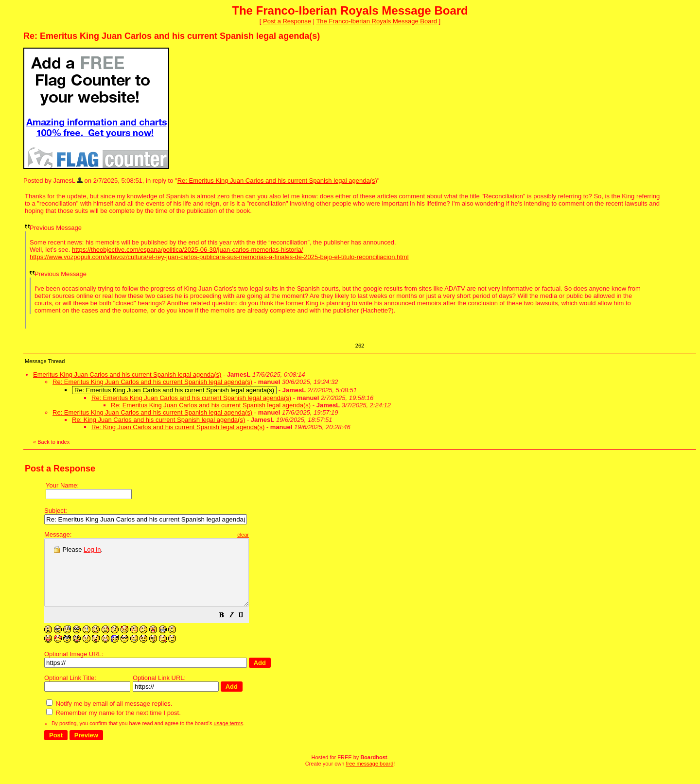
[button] (246, 630)
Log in (92, 549)
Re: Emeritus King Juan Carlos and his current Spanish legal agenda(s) (277, 181)
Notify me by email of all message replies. (109, 717)
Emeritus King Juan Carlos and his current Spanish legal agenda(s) (127, 375)
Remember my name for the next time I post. (114, 726)
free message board (369, 777)
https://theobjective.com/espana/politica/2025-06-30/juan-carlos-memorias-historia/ (187, 250)
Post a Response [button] (287, 21)
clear (267, 535)
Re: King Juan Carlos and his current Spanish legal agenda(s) (158, 420)
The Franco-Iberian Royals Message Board (376, 21)
